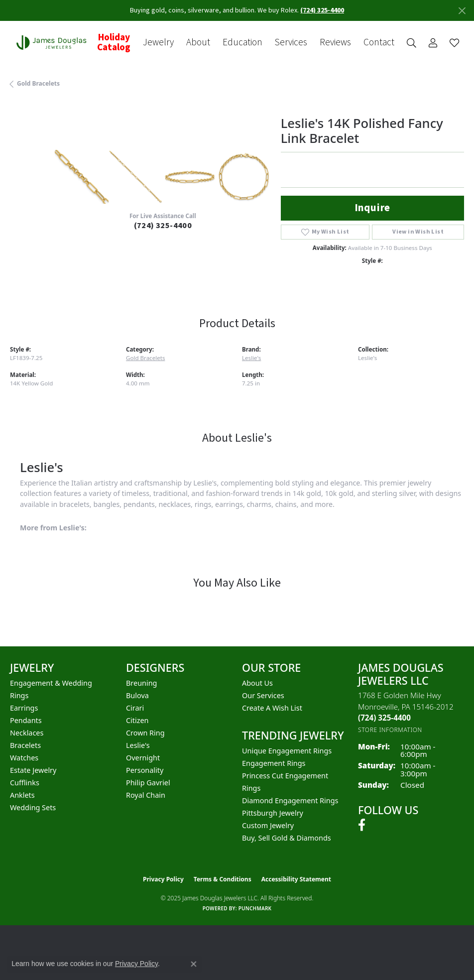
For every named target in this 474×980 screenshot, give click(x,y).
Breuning (141, 683)
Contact (379, 43)
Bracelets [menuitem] (25, 745)
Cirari (135, 708)
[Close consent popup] (194, 964)
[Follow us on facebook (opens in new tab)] (362, 825)
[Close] (462, 11)
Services (291, 43)
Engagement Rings (274, 763)
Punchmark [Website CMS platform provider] (255, 908)
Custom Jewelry (268, 825)
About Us (257, 683)
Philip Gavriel (148, 783)
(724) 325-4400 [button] (322, 10)
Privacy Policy (163, 879)
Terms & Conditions (223, 879)
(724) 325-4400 (163, 226)
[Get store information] (390, 730)
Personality (145, 770)
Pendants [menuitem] (26, 720)
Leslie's (251, 358)
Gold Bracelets (38, 83)
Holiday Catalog (114, 42)
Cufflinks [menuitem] (25, 783)
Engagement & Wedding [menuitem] (51, 683)
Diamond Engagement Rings (290, 800)
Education (242, 43)
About (198, 43)
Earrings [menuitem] (24, 708)
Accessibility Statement (296, 879)
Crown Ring (145, 733)
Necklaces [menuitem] (27, 733)
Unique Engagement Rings (287, 751)
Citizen (137, 720)
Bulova (137, 695)
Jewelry (158, 43)
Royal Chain (146, 795)
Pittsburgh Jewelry (273, 813)
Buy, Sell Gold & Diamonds (287, 838)
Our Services (263, 695)
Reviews (335, 43)
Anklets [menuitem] (22, 795)
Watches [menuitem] (24, 758)
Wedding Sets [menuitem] (33, 807)
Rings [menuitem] (19, 695)
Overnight (143, 758)
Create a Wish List (272, 708)
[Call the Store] (384, 718)
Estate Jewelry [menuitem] (33, 770)
